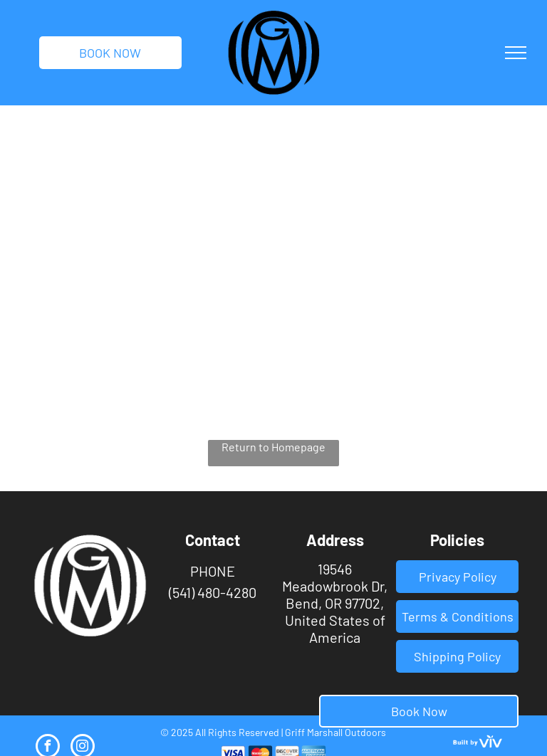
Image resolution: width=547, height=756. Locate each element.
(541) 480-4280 (213, 592)
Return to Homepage (273, 447)
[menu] (516, 53)
